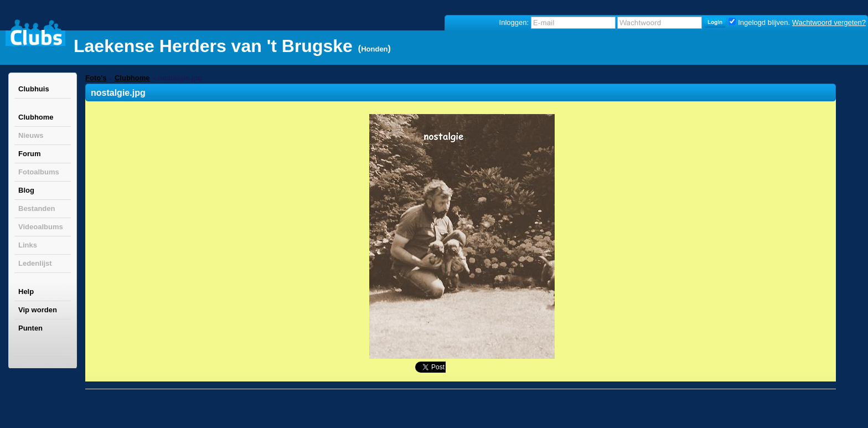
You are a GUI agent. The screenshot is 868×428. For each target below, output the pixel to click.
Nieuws (31, 135)
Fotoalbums (39, 172)
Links (28, 245)
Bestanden (37, 208)
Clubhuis (34, 89)
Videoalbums (41, 227)
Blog (26, 190)
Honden (374, 49)
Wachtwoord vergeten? (829, 22)
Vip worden (38, 310)
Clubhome (36, 117)
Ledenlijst (35, 263)
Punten (30, 328)
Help (26, 292)
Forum (29, 154)
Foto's (96, 78)
